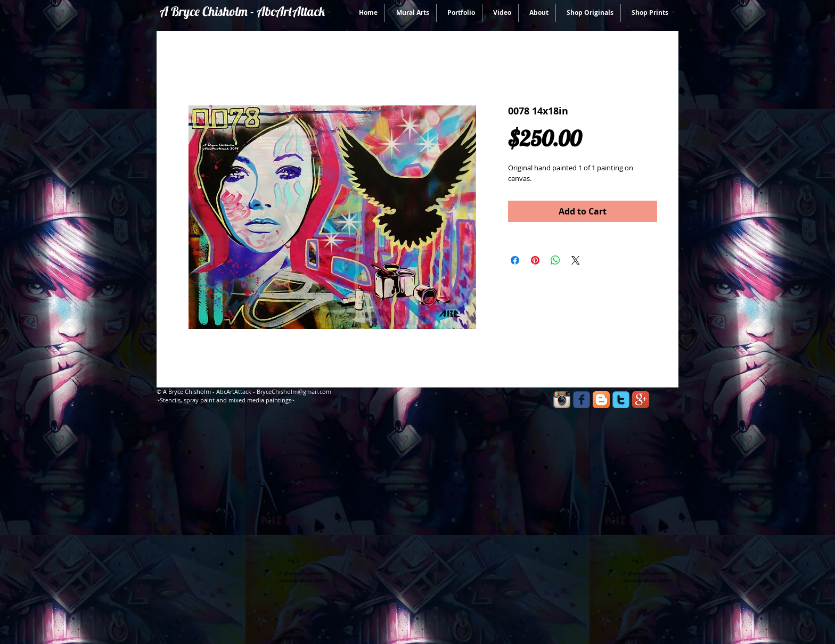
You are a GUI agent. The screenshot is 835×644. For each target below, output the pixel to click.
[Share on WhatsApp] (555, 260)
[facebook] (582, 400)
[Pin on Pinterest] (535, 260)
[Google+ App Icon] (641, 400)
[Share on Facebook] (515, 260)
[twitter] (621, 400)
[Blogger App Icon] (601, 400)
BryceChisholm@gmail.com (294, 391)
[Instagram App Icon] (562, 400)
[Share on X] (576, 260)
